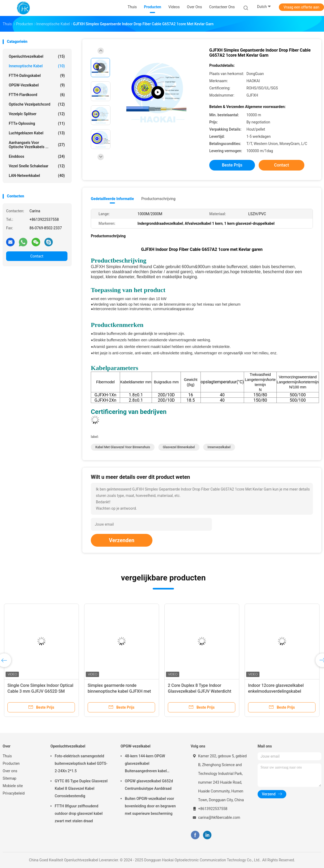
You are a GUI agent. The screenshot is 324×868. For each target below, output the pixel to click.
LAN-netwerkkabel (37, 176)
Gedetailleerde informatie (112, 199)
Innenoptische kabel (37, 66)
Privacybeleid (14, 793)
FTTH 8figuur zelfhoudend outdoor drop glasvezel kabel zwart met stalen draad (79, 813)
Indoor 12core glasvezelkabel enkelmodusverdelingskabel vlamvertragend (276, 691)
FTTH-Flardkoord (37, 95)
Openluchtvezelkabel (37, 56)
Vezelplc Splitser (37, 114)
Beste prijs (232, 165)
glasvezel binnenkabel (179, 447)
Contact (37, 256)
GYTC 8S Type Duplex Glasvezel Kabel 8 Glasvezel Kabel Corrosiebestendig (81, 788)
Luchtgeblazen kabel (37, 133)
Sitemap (9, 778)
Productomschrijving (158, 199)
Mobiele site (13, 786)
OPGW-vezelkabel (37, 85)
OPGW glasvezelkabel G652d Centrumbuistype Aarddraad (149, 785)
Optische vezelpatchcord (37, 104)
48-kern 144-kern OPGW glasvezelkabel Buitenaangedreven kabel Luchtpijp (146, 764)
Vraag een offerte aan (301, 7)
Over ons (10, 771)
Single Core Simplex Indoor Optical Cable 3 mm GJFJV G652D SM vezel (40, 691)
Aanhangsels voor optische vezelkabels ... (37, 145)
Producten (11, 763)
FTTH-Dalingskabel (37, 76)
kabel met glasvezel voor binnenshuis (123, 447)
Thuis (7, 756)
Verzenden (122, 540)
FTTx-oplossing (37, 123)
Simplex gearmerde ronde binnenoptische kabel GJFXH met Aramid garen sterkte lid (119, 691)
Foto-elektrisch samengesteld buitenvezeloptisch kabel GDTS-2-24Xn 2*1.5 (81, 763)
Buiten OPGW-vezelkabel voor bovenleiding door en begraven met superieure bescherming (150, 806)
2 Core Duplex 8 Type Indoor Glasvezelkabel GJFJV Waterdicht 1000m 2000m (200, 691)
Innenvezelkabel (219, 447)
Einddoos (37, 156)
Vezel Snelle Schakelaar (37, 166)
